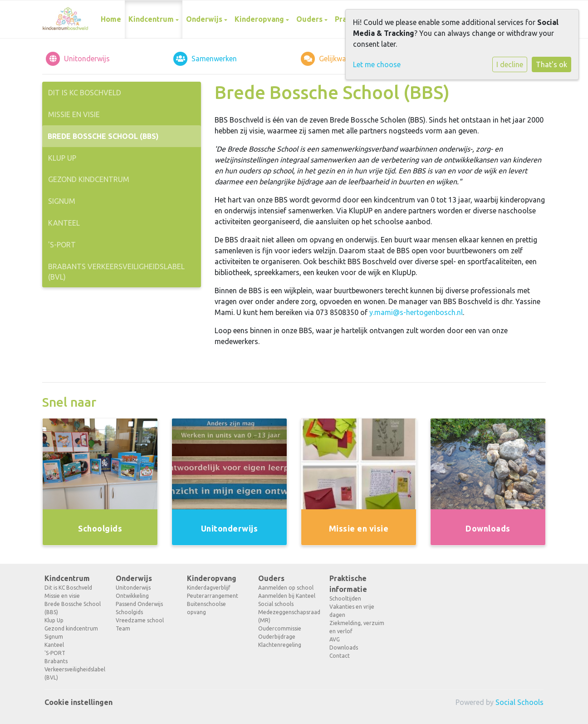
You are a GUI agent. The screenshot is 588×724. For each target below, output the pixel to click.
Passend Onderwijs (139, 604)
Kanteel (64, 223)
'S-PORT (62, 245)
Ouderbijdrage (277, 637)
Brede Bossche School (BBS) (103, 136)
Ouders (310, 19)
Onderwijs (205, 19)
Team (123, 628)
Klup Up (62, 158)
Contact (340, 656)
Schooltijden (345, 598)
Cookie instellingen (78, 702)
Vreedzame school (140, 620)
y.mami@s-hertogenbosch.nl (416, 312)
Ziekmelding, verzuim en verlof (357, 627)
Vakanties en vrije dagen (352, 611)
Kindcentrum (152, 19)
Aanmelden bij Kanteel (287, 596)
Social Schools (519, 702)
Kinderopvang (260, 19)
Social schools (276, 604)
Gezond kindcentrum (89, 179)
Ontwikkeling (132, 596)
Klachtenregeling (280, 645)
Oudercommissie (280, 628)
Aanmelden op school (286, 588)
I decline (510, 64)
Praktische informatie (348, 584)
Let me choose (377, 64)
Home (111, 19)
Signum (62, 201)
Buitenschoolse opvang (206, 608)
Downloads (344, 648)
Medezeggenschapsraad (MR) (287, 616)
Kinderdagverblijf (209, 588)
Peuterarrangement (213, 596)
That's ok (551, 64)
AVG (335, 639)
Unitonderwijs (133, 588)
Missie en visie (74, 114)
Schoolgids (129, 612)
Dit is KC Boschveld (85, 93)
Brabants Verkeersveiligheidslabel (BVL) (116, 272)
